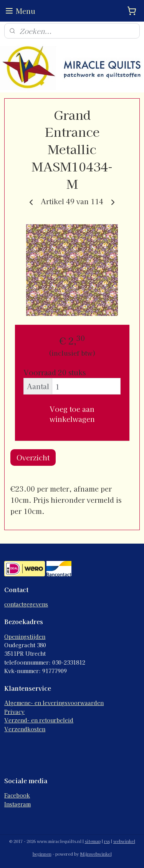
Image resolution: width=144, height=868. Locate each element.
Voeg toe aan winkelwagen (72, 414)
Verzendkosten (25, 729)
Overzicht (33, 457)
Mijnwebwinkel (96, 854)
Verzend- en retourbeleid (39, 720)
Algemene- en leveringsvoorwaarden (54, 703)
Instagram (17, 804)
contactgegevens (26, 604)
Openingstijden (25, 636)
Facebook (17, 795)
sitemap (93, 841)
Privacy (14, 712)
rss (107, 841)
